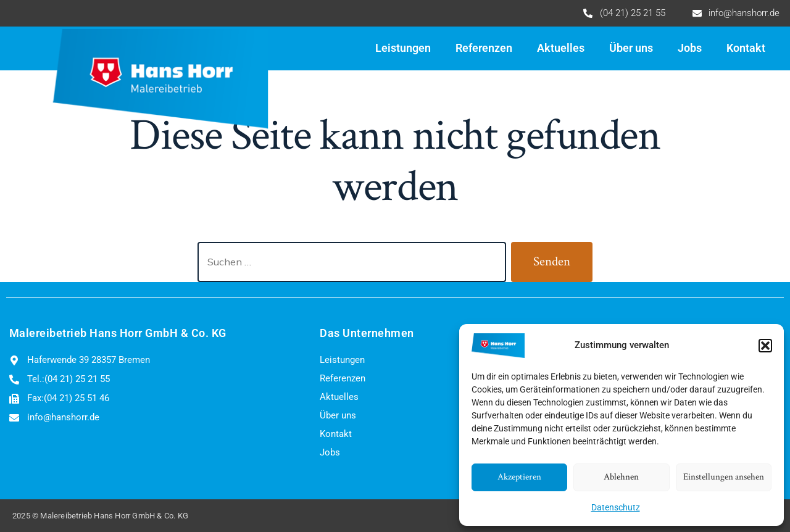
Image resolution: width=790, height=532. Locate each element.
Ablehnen (621, 477)
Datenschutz (616, 507)
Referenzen (484, 48)
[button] (765, 346)
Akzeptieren (519, 477)
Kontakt (746, 48)
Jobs (690, 48)
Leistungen (403, 48)
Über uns (631, 48)
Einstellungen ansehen (724, 477)
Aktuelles (561, 48)
